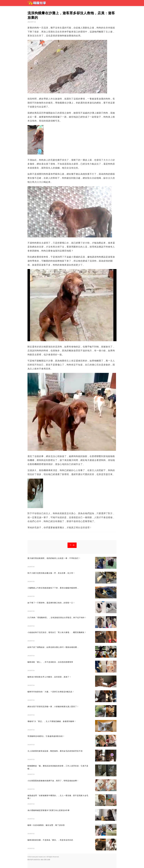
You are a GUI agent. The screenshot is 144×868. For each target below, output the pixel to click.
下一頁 (72, 545)
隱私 (45, 860)
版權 (49, 860)
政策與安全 (37, 860)
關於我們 (30, 860)
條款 (42, 860)
